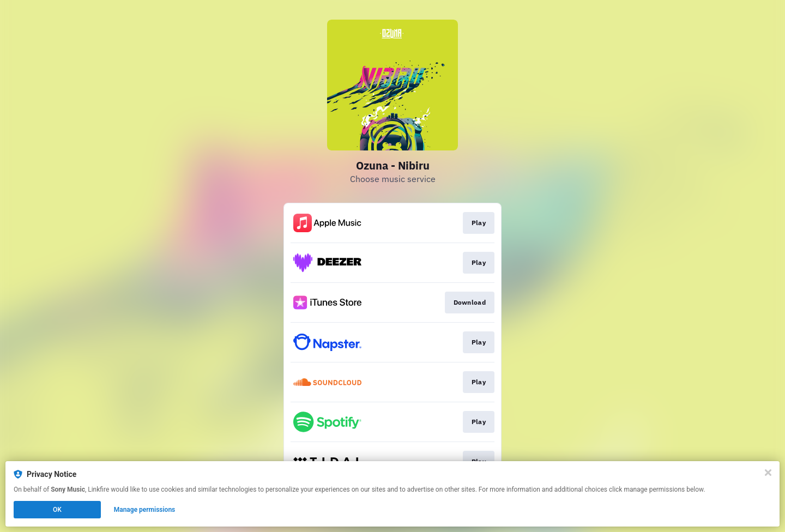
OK (57, 510)
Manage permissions (145, 510)
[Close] (768, 473)
